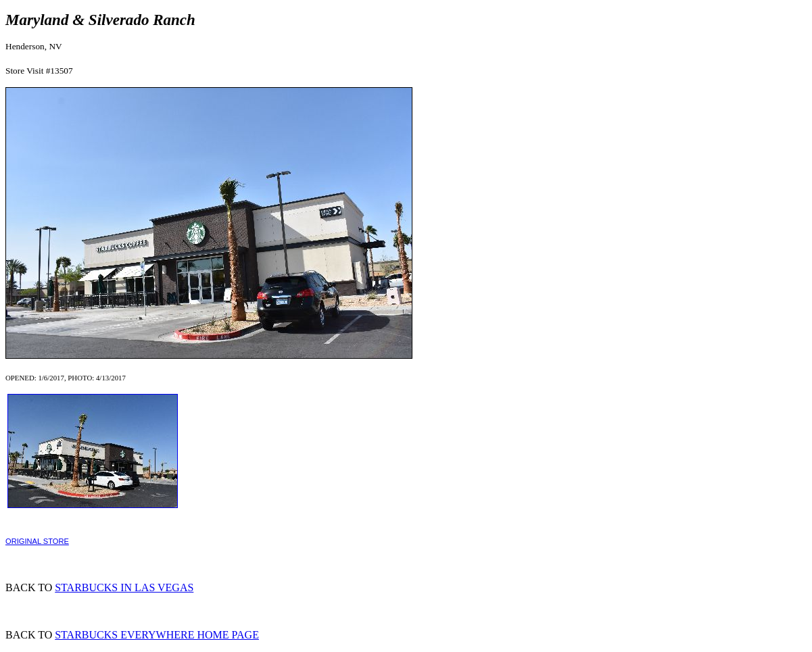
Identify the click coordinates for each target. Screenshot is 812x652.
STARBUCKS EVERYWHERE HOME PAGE (157, 635)
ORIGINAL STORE (37, 541)
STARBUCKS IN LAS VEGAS (124, 587)
